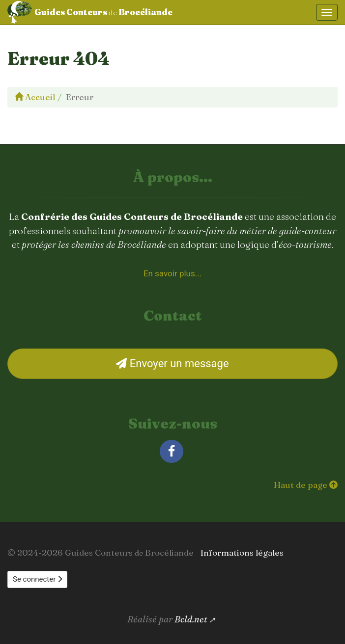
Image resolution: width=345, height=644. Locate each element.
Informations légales (242, 552)
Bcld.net (191, 619)
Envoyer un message (172, 363)
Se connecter (37, 579)
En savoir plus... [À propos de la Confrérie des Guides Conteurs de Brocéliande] (172, 273)
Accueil (35, 97)
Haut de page (306, 485)
